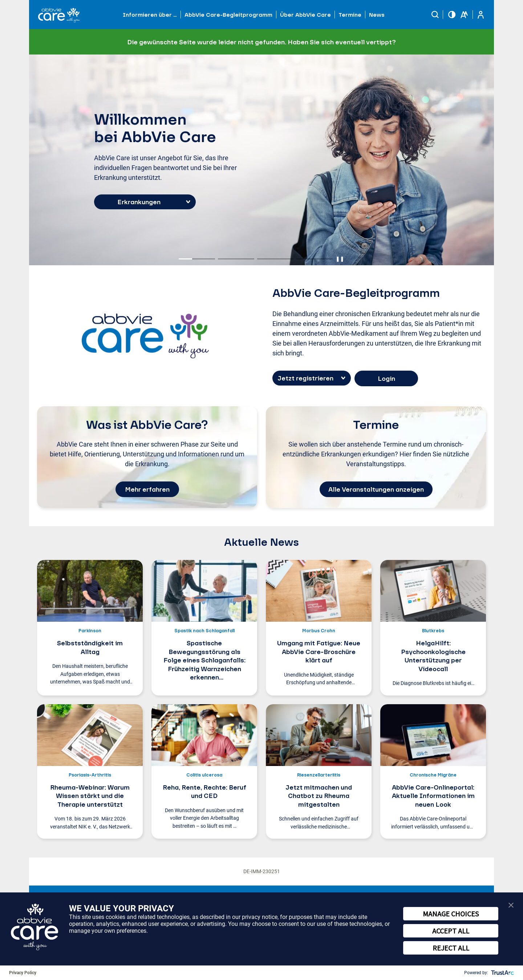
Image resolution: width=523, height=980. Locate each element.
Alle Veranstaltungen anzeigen (376, 489)
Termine (350, 15)
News (377, 15)
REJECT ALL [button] (451, 948)
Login (386, 378)
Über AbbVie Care (305, 15)
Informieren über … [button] (150, 15)
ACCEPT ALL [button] (451, 931)
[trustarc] (502, 973)
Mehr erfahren (147, 489)
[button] (435, 15)
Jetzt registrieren (305, 378)
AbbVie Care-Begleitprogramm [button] (228, 15)
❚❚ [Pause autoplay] (340, 259)
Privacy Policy (23, 973)
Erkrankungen (139, 202)
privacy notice (260, 917)
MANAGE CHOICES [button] (451, 914)
